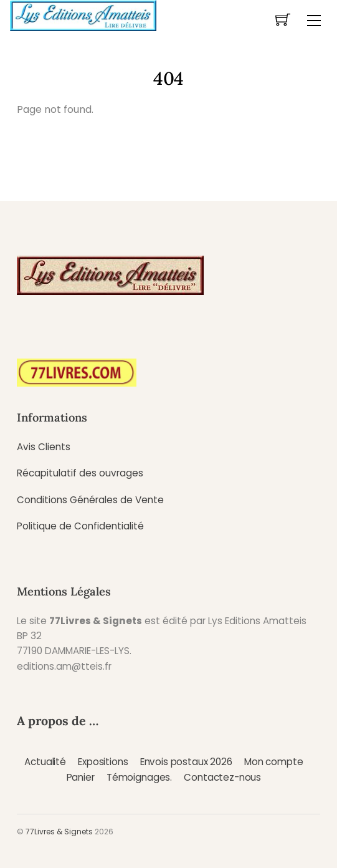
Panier (81, 777)
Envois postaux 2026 (186, 762)
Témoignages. (139, 777)
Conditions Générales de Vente (90, 500)
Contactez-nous (222, 777)
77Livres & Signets (59, 832)
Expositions (103, 762)
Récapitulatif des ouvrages (80, 473)
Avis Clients (44, 447)
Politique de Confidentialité (80, 526)
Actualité (45, 762)
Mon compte (273, 762)
